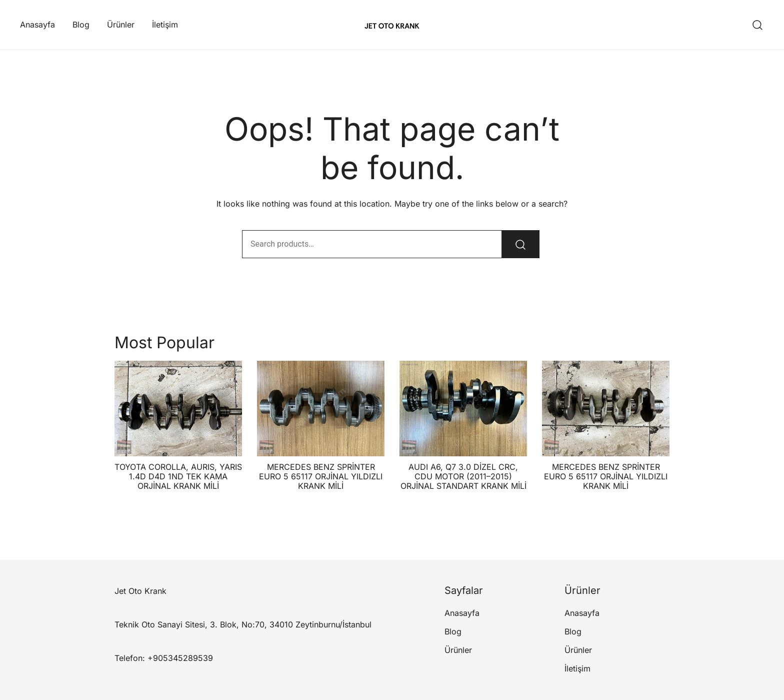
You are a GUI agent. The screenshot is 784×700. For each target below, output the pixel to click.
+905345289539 (180, 658)
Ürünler (121, 25)
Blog (81, 25)
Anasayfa (37, 25)
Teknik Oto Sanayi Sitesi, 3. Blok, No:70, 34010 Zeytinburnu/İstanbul (243, 624)
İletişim (165, 25)
